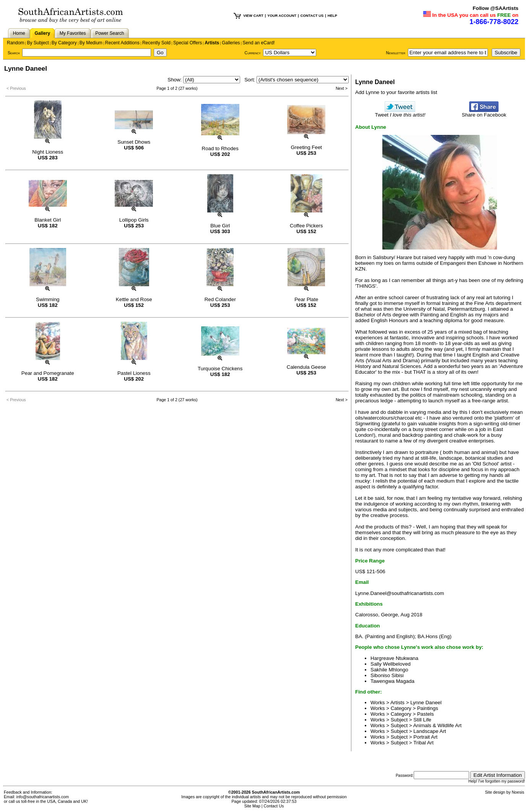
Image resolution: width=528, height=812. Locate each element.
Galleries (231, 43)
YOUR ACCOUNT (282, 16)
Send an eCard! (259, 43)
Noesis (518, 792)
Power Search (110, 33)
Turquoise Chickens (220, 369)
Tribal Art (423, 743)
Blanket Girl (48, 220)
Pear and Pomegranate (48, 373)
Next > (342, 88)
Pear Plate (306, 299)
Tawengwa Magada (392, 681)
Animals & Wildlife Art (438, 725)
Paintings (428, 708)
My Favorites (73, 33)
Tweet (400, 113)
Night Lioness (48, 152)
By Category (64, 43)
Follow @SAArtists (496, 8)
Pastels (426, 714)
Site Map (252, 806)
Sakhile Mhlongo (389, 670)
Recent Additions (122, 43)
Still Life (422, 720)
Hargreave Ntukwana (394, 658)
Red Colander (220, 299)
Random (15, 43)
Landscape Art (430, 731)
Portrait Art (425, 737)
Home (19, 33)
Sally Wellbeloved (391, 664)
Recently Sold (156, 43)
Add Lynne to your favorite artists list (396, 92)
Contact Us (274, 806)
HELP (332, 16)
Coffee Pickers (306, 226)
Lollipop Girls (134, 220)
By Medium (91, 43)
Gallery (42, 33)
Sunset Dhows (134, 142)
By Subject (38, 43)
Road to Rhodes (220, 148)
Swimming (48, 299)
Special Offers (188, 43)
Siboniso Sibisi (387, 675)
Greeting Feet (307, 147)
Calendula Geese (306, 367)
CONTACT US (312, 16)
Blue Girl (220, 226)
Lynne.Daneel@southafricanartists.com (400, 593)
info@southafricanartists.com (43, 797)
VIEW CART (253, 16)
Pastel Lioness (134, 373)
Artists (212, 43)
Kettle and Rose (134, 299)
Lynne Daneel (426, 703)
